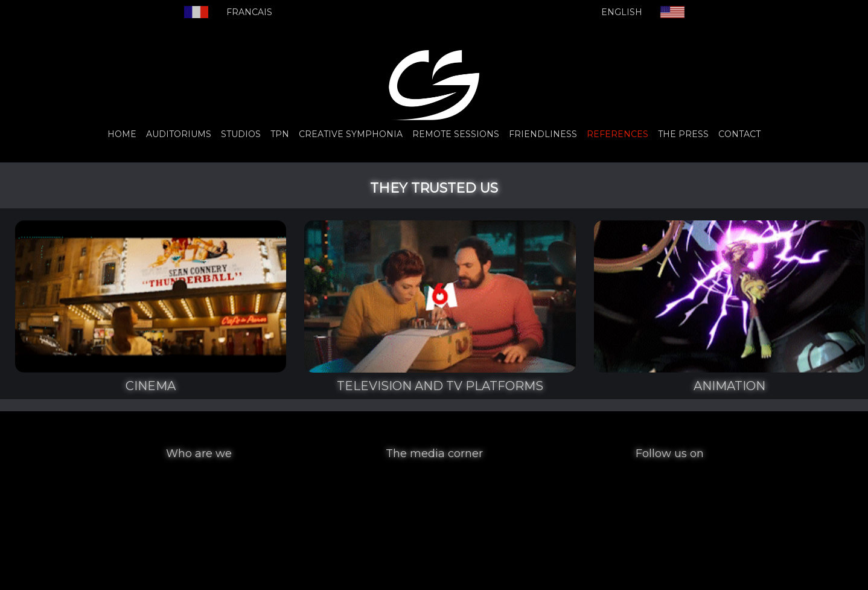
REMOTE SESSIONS (456, 134)
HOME (122, 134)
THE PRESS (683, 134)
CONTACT (739, 134)
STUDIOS (241, 134)
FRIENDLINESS (543, 134)
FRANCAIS (249, 12)
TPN (280, 134)
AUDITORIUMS (179, 134)
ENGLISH (622, 12)
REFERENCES (617, 134)
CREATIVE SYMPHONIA (351, 134)
